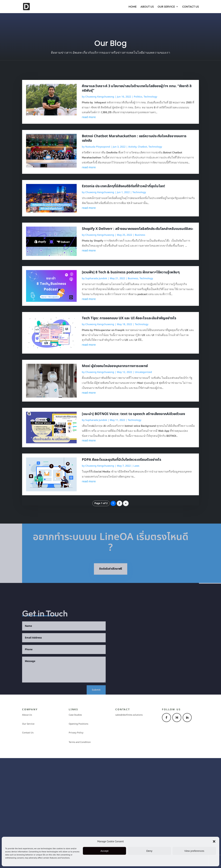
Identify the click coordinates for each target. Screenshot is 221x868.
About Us (147, 7)
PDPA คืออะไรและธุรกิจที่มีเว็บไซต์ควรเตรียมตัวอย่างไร (122, 460)
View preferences (194, 851)
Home (133, 7)
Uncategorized (143, 372)
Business (140, 235)
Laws (136, 466)
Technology (150, 97)
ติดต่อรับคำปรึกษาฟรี (111, 569)
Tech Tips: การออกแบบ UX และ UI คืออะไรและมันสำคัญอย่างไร (129, 318)
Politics (138, 97)
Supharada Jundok (96, 278)
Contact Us (191, 7)
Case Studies (75, 715)
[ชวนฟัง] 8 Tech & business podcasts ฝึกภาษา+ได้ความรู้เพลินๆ (131, 272)
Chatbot (142, 147)
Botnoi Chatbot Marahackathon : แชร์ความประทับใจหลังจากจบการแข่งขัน (134, 138)
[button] (214, 841)
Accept (104, 851)
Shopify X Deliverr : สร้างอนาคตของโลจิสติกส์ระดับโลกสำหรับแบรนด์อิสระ (138, 229)
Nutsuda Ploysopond (98, 147)
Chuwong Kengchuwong (100, 97)
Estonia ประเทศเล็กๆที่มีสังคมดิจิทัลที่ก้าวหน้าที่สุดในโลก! (123, 186)
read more (89, 117)
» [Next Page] (126, 503)
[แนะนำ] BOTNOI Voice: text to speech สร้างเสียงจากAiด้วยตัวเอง (133, 414)
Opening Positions (78, 724)
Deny (149, 851)
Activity (132, 147)
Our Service (166, 7)
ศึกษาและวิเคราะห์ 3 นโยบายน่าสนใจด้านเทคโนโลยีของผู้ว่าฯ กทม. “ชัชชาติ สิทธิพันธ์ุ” (137, 88)
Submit (96, 690)
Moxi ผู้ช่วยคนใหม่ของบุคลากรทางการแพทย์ (115, 366)
